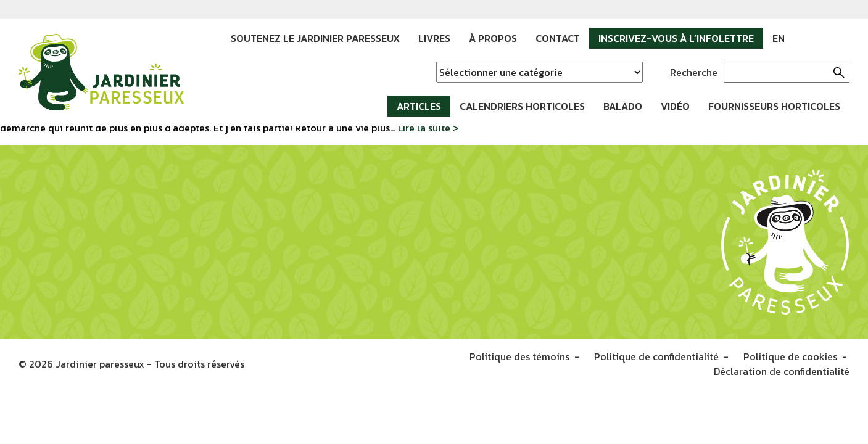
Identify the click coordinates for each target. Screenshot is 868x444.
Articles (419, 106)
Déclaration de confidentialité (782, 371)
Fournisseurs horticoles (774, 106)
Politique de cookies (790, 356)
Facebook (803, 38)
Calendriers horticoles (522, 106)
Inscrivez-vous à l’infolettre (676, 38)
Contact (558, 38)
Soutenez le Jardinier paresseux (315, 38)
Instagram (822, 38)
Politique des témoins (519, 356)
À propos (493, 38)
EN (779, 38)
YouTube (840, 38)
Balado (623, 106)
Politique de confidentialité (656, 356)
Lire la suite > (428, 128)
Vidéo (675, 106)
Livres (434, 38)
